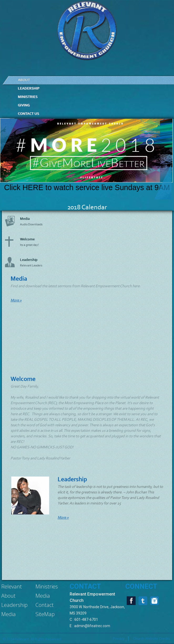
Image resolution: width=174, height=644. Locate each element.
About (8, 596)
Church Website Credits (152, 638)
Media (9, 614)
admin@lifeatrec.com (92, 626)
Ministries (47, 586)
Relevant (12, 586)
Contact (45, 605)
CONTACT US (29, 114)
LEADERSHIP (29, 88)
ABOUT (24, 80)
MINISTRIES (28, 97)
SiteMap (45, 614)
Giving (24, 105)
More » (16, 300)
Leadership (14, 605)
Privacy (119, 638)
